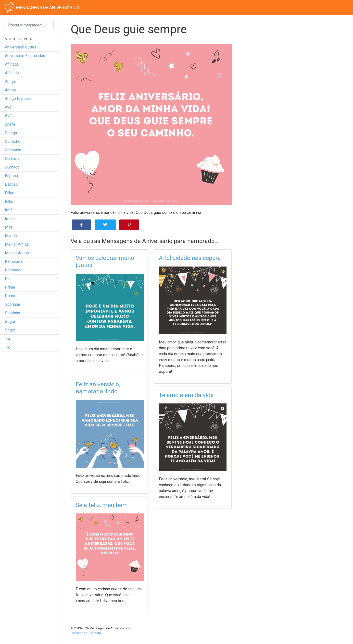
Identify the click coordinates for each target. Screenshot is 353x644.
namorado (14, 270)
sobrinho (13, 313)
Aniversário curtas (21, 47)
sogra (10, 322)
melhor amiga (17, 244)
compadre (14, 150)
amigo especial (18, 99)
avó (8, 116)
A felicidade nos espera (190, 258)
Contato (95, 633)
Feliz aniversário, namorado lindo (98, 388)
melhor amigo (17, 253)
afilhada (12, 64)
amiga (10, 81)
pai (8, 279)
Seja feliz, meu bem (102, 505)
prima (10, 287)
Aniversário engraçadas (25, 56)
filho (9, 201)
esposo (12, 184)
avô (8, 107)
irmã (9, 210)
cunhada (12, 159)
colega (11, 133)
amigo (10, 90)
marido (11, 236)
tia (7, 339)
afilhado (12, 73)
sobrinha (12, 304)
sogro (10, 330)
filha (9, 193)
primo (10, 296)
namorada (14, 261)
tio (8, 347)
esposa (11, 176)
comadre (13, 141)
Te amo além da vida (186, 395)
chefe (10, 124)
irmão (10, 219)
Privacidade (79, 633)
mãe (9, 227)
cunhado (12, 167)
